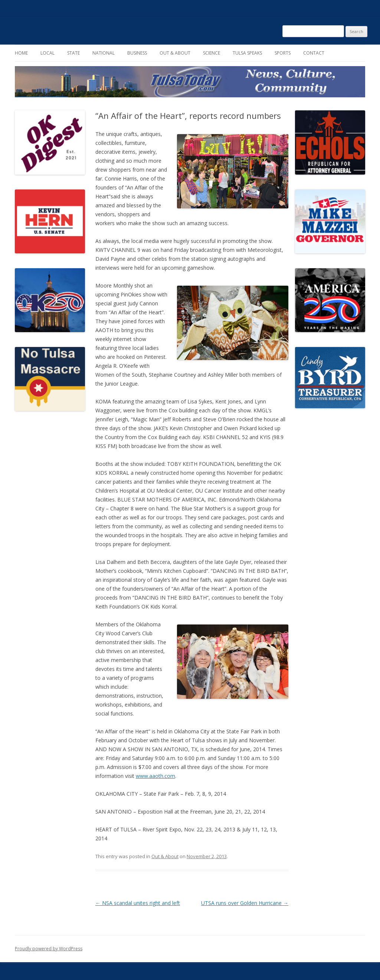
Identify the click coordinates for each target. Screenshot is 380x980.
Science (212, 53)
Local (47, 53)
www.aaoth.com (155, 776)
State (73, 53)
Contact (314, 53)
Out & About (175, 53)
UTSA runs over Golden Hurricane (245, 903)
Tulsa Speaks (247, 53)
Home (21, 53)
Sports (283, 53)
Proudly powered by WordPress (49, 949)
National (104, 53)
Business (137, 53)
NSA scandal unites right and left (138, 903)
